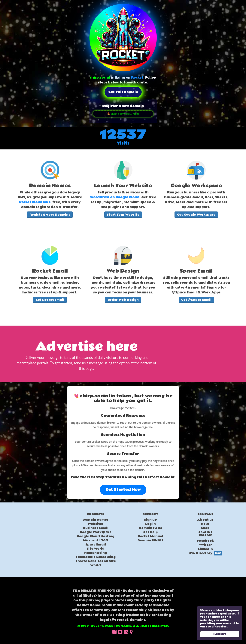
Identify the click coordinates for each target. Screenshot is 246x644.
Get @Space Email (196, 300)
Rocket (137, 78)
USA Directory (205, 553)
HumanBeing (96, 553)
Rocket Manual (150, 536)
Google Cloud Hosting (96, 536)
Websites (96, 524)
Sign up (150, 520)
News (205, 524)
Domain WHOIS (150, 540)
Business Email (96, 528)
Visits (123, 143)
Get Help (150, 532)
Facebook (205, 541)
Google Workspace (96, 532)
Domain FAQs (150, 528)
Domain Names (96, 520)
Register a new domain (123, 106)
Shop (205, 528)
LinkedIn (205, 549)
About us (205, 520)
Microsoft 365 (96, 540)
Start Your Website (123, 215)
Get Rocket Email (50, 300)
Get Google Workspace (196, 215)
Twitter (205, 545)
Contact (205, 532)
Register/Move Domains (50, 215)
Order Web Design (123, 300)
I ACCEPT (220, 634)
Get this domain (123, 92)
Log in (150, 524)
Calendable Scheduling (96, 557)
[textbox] (50, 196)
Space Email (96, 545)
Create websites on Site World (96, 563)
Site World (96, 549)
